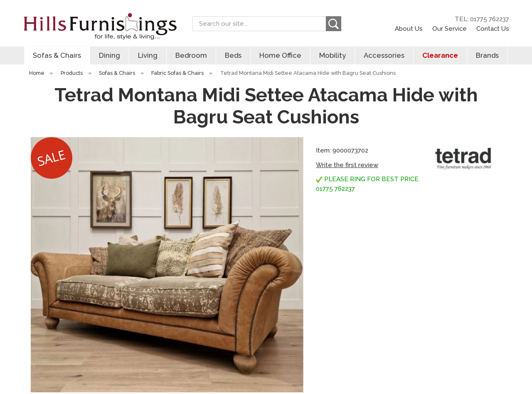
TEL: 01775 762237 (482, 19)
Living (148, 55)
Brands (487, 55)
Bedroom (191, 55)
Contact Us (493, 28)
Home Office (280, 55)
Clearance (440, 55)
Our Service (449, 28)
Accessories (384, 55)
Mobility (332, 55)
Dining (110, 55)
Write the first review (347, 165)
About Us (409, 28)
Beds (233, 55)
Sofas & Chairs (57, 55)
